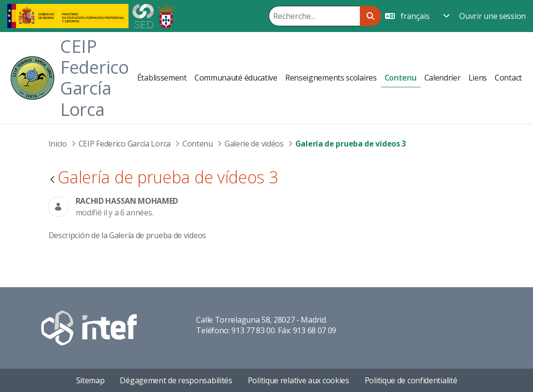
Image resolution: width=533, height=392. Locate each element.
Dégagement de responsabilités (176, 380)
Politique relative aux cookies (299, 380)
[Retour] (52, 180)
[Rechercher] (314, 16)
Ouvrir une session (493, 16)
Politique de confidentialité (411, 380)
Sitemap (90, 380)
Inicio (58, 144)
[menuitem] (162, 78)
